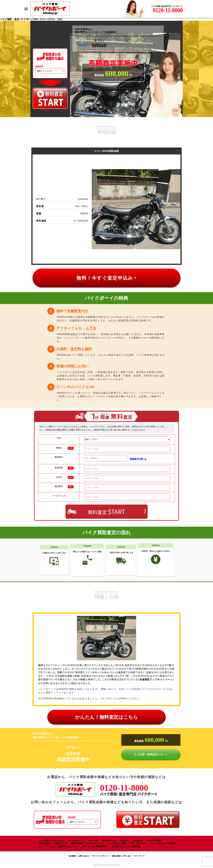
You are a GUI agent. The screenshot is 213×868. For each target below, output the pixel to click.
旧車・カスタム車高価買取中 (95, 846)
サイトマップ (139, 856)
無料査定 (106, 512)
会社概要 (72, 856)
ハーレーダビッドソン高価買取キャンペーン (58, 846)
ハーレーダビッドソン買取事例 (163, 843)
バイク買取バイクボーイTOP (52, 841)
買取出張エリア (109, 841)
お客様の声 (138, 841)
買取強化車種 (77, 843)
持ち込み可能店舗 (155, 841)
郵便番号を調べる (138, 459)
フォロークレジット (96, 843)
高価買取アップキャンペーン (156, 680)
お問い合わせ (84, 856)
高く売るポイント (76, 841)
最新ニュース (61, 843)
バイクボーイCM (138, 843)
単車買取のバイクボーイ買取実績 (126, 846)
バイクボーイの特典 (118, 843)
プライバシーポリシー (100, 856)
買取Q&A (124, 841)
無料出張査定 (45, 843)
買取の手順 (93, 841)
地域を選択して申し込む (121, 856)
